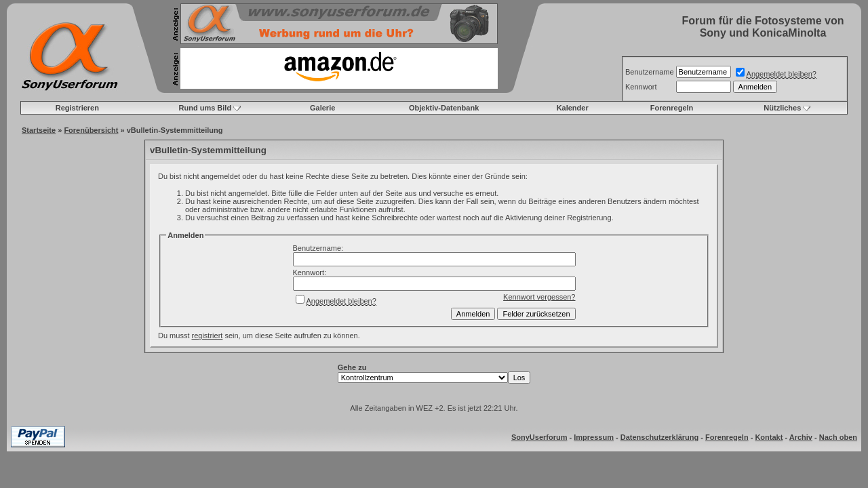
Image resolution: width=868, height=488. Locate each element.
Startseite (39, 130)
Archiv (801, 437)
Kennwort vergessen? (539, 297)
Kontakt (769, 437)
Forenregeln (672, 108)
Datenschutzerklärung (660, 437)
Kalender (573, 108)
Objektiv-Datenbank (444, 108)
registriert (208, 335)
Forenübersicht (91, 130)
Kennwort (641, 87)
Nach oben (838, 437)
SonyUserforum (539, 437)
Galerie (322, 108)
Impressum (594, 437)
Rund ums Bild (205, 108)
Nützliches (782, 108)
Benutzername (650, 72)
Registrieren (77, 108)
